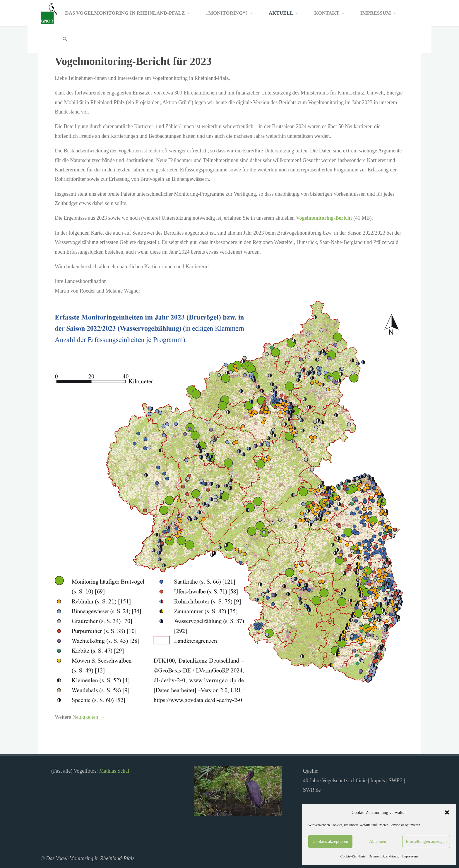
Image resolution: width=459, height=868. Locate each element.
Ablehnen (378, 841)
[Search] (65, 39)
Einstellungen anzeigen (426, 841)
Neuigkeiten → (88, 717)
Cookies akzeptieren (330, 841)
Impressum (410, 856)
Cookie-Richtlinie (353, 856)
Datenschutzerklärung (384, 856)
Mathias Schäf (114, 771)
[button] (447, 812)
